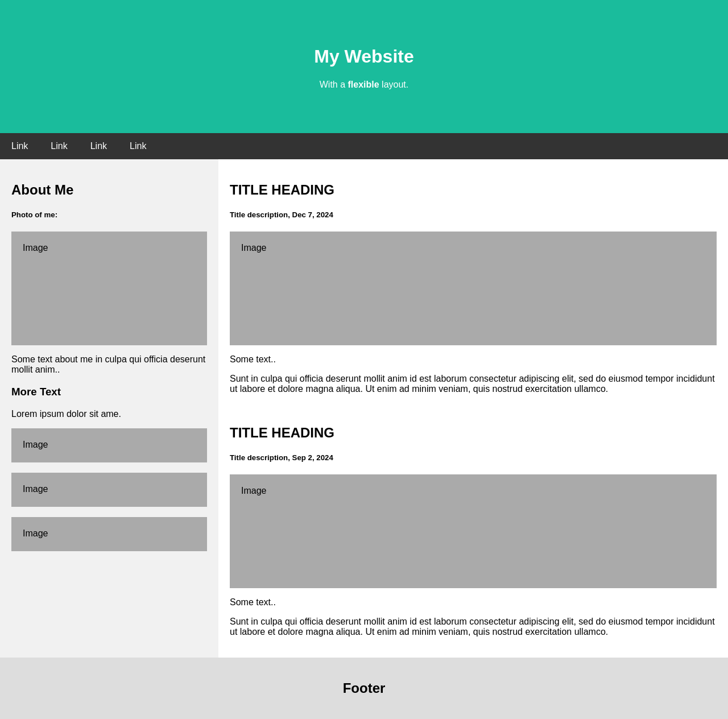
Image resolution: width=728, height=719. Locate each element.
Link (20, 146)
